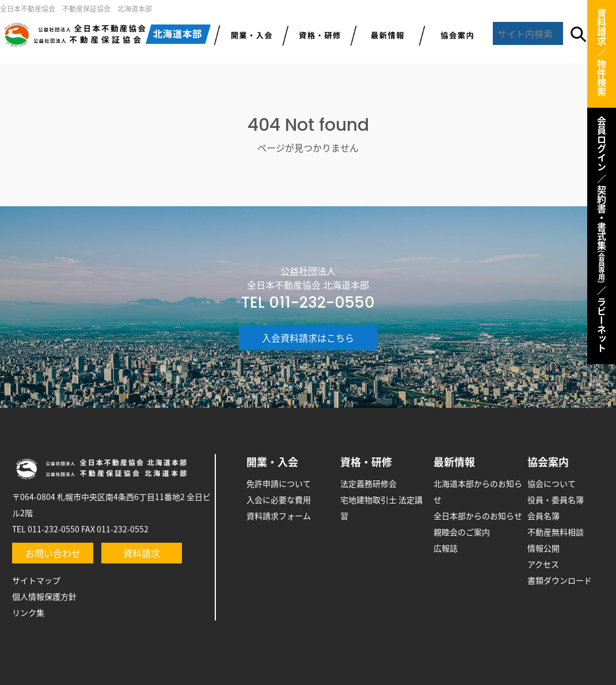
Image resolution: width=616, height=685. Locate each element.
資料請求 (142, 553)
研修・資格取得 (316, 35)
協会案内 (453, 35)
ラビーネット (602, 325)
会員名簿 (543, 516)
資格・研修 (366, 462)
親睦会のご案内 (462, 532)
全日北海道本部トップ (107, 35)
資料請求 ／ (602, 33)
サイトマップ (36, 580)
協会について (552, 483)
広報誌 (446, 548)
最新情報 (385, 35)
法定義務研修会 (368, 483)
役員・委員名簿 (556, 499)
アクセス (543, 564)
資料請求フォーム (279, 516)
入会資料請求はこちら (308, 338)
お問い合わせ (53, 553)
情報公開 (543, 548)
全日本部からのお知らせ (478, 516)
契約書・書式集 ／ (602, 240)
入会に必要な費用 (279, 499)
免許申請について (279, 483)
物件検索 (602, 78)
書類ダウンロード (560, 580)
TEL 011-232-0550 (308, 302)
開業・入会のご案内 (248, 35)
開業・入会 (272, 462)
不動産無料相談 (556, 532)
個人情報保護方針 (44, 596)
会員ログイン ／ (602, 150)
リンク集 (28, 612)
